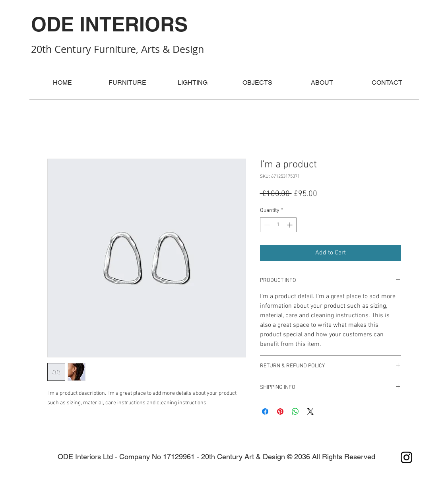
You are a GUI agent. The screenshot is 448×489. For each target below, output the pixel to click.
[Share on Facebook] (265, 411)
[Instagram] (406, 457)
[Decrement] (266, 225)
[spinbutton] (278, 225)
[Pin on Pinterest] (280, 411)
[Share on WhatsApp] (295, 411)
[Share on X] (310, 411)
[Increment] (290, 225)
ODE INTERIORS (109, 24)
